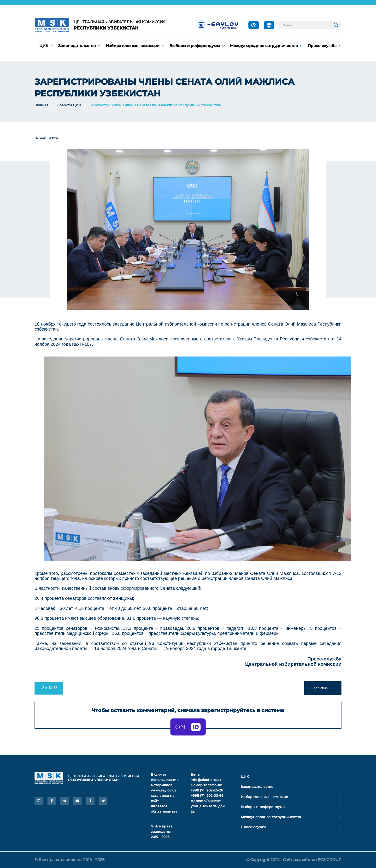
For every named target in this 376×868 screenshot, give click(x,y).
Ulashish (49, 688)
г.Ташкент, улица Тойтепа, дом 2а (208, 806)
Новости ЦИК (69, 105)
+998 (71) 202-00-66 (207, 796)
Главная (41, 105)
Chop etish (323, 688)
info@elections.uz (206, 780)
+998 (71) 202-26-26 (207, 790)
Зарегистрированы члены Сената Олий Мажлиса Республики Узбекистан (155, 105)
